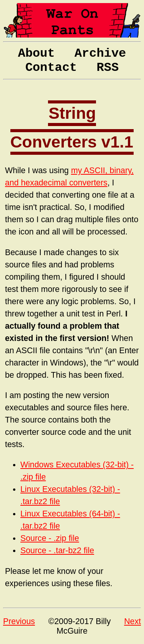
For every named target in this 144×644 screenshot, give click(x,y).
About (36, 53)
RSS (108, 68)
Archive (100, 53)
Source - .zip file (50, 538)
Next (132, 621)
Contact (51, 68)
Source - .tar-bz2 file (57, 551)
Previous (19, 621)
